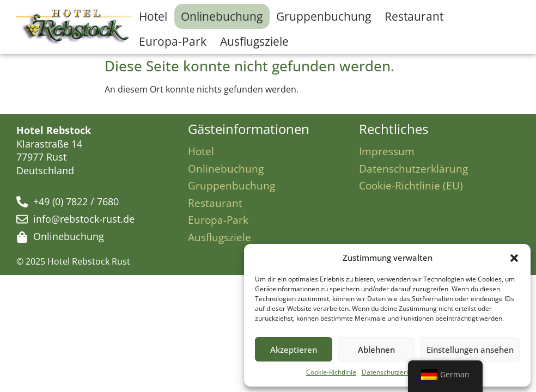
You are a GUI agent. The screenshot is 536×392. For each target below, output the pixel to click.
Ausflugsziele (254, 41)
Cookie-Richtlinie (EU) (411, 185)
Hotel (153, 16)
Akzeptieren (294, 350)
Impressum (387, 151)
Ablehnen (376, 350)
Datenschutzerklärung (395, 372)
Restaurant (414, 16)
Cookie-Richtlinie (331, 372)
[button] (514, 258)
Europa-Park (173, 41)
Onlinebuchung (222, 16)
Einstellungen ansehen (470, 350)
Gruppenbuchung (324, 16)
